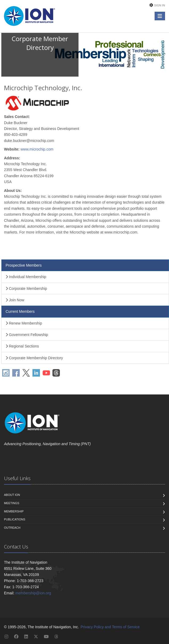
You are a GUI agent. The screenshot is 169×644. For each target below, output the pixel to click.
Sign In (160, 5)
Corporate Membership (26, 289)
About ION (12, 495)
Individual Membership (26, 277)
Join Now (15, 300)
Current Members (20, 311)
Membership (14, 511)
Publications (15, 519)
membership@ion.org (33, 593)
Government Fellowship (27, 335)
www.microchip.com (37, 149)
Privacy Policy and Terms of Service (110, 627)
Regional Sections (22, 346)
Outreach (12, 528)
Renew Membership (24, 323)
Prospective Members (24, 265)
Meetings (12, 503)
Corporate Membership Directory (34, 358)
